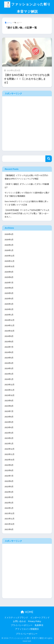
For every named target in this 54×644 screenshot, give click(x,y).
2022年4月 (9, 492)
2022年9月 (9, 465)
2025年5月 (9, 293)
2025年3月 (9, 304)
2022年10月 (10, 460)
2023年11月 (10, 390)
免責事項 (39, 625)
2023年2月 (9, 438)
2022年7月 (9, 476)
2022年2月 (9, 503)
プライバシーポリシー (22, 625)
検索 (49, 159)
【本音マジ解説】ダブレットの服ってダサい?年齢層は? (27, 186)
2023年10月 (10, 395)
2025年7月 (9, 283)
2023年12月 (10, 385)
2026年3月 (9, 240)
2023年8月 (9, 406)
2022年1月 (9, 508)
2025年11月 (10, 261)
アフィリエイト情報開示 (27, 629)
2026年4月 (9, 234)
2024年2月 (9, 374)
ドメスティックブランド (16, 618)
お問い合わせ (19, 621)
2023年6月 (9, 417)
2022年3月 (9, 497)
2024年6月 (9, 352)
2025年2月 (9, 309)
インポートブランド (40, 618)
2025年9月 (9, 272)
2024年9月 (9, 336)
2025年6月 (9, 288)
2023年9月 (9, 401)
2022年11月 (10, 454)
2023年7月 (9, 411)
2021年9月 (9, 530)
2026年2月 (9, 245)
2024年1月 (9, 379)
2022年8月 (9, 471)
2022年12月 (10, 449)
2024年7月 (9, 347)
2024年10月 (10, 331)
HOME (27, 612)
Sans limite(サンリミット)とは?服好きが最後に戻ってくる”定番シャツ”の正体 (26, 203)
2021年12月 (10, 514)
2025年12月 (10, 256)
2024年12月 (10, 320)
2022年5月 (9, 487)
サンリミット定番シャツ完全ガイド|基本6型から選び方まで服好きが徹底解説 (27, 194)
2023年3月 (9, 433)
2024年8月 (9, 342)
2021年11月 (10, 519)
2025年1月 (9, 315)
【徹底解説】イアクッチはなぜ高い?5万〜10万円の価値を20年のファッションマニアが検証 (26, 177)
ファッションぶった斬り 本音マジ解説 (27, 8)
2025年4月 (9, 299)
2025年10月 (10, 267)
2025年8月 (9, 277)
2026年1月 (9, 250)
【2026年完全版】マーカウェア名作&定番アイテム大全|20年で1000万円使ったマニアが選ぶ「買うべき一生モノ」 (27, 214)
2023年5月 (9, 422)
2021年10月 (10, 524)
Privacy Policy (35, 621)
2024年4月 (9, 363)
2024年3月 (9, 369)
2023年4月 (9, 428)
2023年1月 (9, 444)
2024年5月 (9, 358)
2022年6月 (9, 481)
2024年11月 (10, 326)
